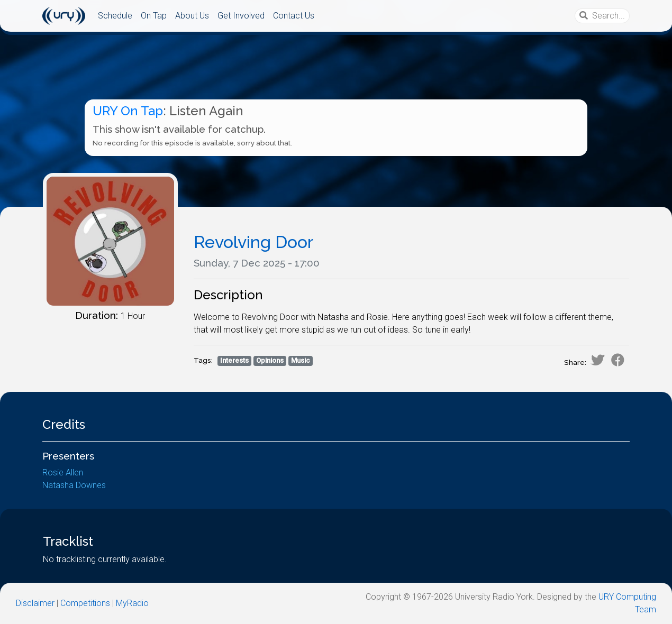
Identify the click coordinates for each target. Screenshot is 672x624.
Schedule (115, 16)
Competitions (85, 603)
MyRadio (132, 603)
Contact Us (294, 16)
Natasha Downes (74, 485)
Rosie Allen (63, 472)
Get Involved (241, 16)
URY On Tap (128, 111)
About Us (192, 16)
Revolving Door (254, 242)
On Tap (154, 16)
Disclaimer (35, 603)
